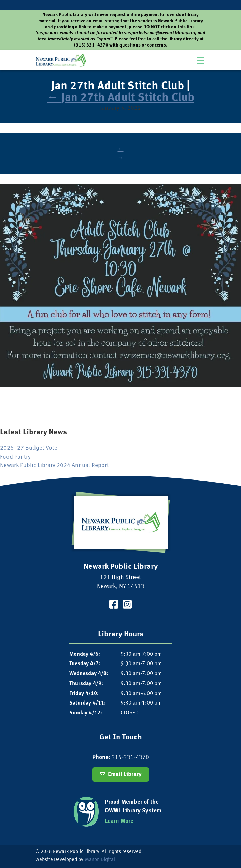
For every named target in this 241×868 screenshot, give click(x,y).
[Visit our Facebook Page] (114, 606)
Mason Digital (100, 860)
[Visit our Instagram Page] (127, 606)
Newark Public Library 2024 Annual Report (54, 466)
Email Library (125, 774)
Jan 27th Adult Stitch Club (121, 98)
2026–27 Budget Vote (29, 448)
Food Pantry (15, 457)
